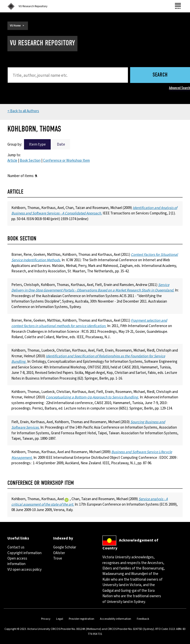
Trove (58, 558)
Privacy (46, 619)
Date (61, 144)
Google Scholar (65, 547)
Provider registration (82, 619)
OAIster (59, 553)
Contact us (16, 547)
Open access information (17, 561)
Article (12, 161)
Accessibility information (116, 619)
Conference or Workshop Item (66, 161)
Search (160, 75)
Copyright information (24, 553)
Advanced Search (179, 88)
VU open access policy (24, 570)
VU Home (15, 26)
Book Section (30, 161)
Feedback (143, 619)
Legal (60, 619)
